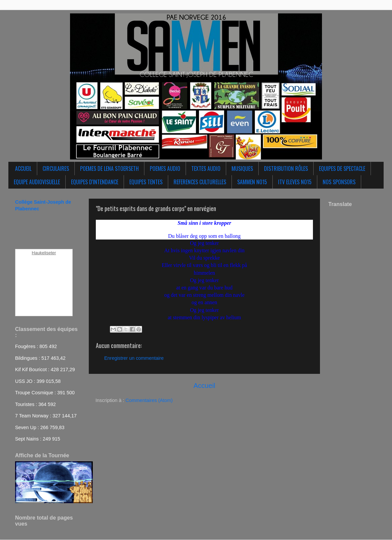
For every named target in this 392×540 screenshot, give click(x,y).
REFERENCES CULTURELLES (200, 182)
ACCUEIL (23, 168)
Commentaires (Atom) (149, 400)
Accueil (205, 386)
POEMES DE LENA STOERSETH (109, 168)
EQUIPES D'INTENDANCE (95, 182)
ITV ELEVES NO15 (295, 182)
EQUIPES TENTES (146, 182)
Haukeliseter (44, 253)
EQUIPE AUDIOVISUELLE (37, 182)
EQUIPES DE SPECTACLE (342, 168)
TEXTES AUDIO (206, 168)
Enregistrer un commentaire (134, 358)
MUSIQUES (242, 168)
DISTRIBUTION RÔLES (286, 168)
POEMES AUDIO (165, 168)
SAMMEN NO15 (252, 182)
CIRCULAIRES (56, 168)
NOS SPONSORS (339, 182)
